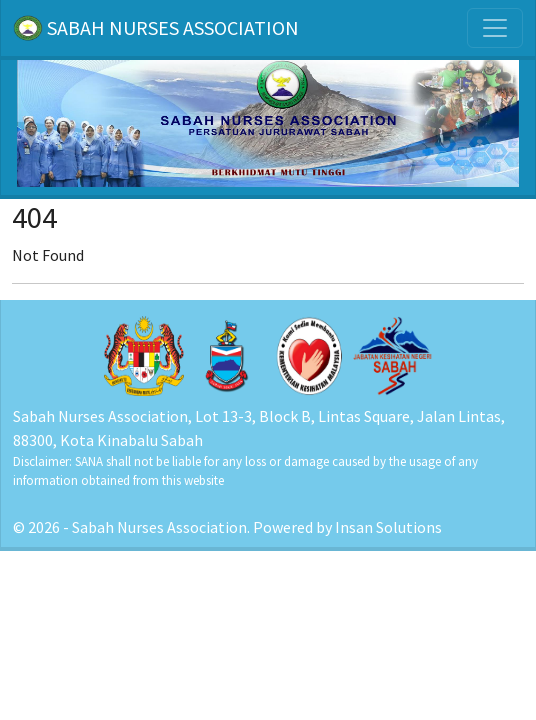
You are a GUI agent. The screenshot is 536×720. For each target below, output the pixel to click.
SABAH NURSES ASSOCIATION (156, 28)
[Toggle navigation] (495, 28)
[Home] (268, 121)
